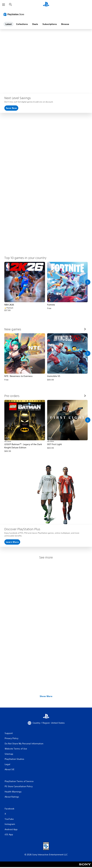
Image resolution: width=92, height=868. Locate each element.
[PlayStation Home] (46, 5)
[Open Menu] (4, 5)
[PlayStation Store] (14, 14)
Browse (65, 24)
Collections (22, 24)
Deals (35, 24)
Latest (9, 24)
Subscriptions (50, 24)
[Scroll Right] (88, 282)
